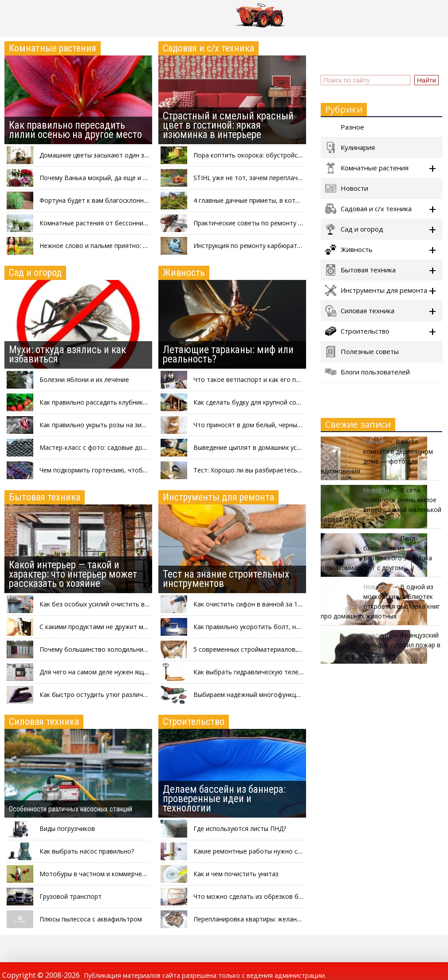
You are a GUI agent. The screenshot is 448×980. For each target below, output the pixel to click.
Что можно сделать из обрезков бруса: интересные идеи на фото (294, 896)
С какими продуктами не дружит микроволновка (113, 627)
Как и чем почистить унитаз (236, 874)
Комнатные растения (53, 48)
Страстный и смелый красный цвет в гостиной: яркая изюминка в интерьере (228, 125)
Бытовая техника (45, 497)
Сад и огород (35, 273)
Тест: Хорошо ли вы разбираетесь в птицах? (261, 470)
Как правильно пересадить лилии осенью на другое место (75, 130)
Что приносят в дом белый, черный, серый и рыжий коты (280, 425)
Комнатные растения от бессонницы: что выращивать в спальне (138, 223)
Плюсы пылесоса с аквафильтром (91, 919)
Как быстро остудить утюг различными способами (117, 695)
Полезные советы (362, 352)
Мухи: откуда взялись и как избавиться (67, 354)
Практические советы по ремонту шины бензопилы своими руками (295, 223)
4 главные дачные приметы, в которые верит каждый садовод (288, 200)
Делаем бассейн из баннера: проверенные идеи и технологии (224, 799)
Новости (347, 188)
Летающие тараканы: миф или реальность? (228, 354)
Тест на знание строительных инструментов (226, 579)
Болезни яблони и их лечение (84, 380)
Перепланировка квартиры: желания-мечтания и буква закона (288, 919)
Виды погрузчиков (67, 828)
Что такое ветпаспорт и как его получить (257, 380)
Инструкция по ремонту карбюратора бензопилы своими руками (292, 246)
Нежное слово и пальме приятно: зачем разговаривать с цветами (140, 246)
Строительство (194, 722)
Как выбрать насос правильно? (87, 851)
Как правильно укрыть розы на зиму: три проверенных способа (136, 425)
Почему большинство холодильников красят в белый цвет (129, 649)
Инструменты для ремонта (218, 497)
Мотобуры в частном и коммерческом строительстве (122, 874)
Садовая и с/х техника (208, 48)
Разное (345, 127)
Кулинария (350, 148)
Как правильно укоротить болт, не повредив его (268, 627)
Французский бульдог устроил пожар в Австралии (402, 645)
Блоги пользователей (367, 372)
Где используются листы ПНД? (240, 828)
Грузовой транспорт (71, 896)
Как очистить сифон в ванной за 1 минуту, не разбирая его (283, 604)
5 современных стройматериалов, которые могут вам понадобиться (298, 649)
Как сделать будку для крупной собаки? (253, 402)
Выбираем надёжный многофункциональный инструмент (280, 695)
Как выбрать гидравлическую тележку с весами (266, 672)
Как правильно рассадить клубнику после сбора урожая (125, 402)
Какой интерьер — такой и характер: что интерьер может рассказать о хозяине (73, 574)
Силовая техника (44, 722)
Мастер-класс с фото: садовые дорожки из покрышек (121, 447)
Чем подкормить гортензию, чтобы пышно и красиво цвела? (131, 470)
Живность (184, 273)
